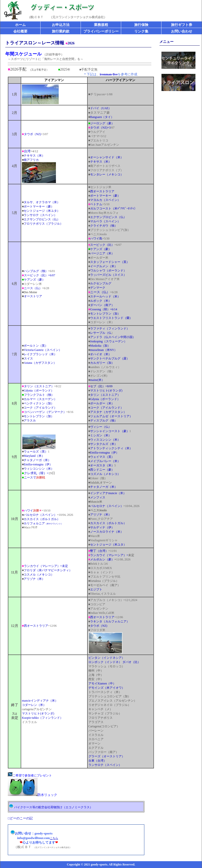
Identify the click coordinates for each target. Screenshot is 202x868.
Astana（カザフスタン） (39, 363)
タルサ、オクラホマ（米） (41, 202)
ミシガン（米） (100, 435)
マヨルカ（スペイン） (105, 200)
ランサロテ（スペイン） (40, 215)
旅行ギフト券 (182, 25)
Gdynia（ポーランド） (39, 391)
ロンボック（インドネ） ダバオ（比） (114, 662)
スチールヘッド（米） (105, 296)
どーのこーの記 (21, 818)
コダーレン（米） (34, 705)
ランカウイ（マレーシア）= (108, 555)
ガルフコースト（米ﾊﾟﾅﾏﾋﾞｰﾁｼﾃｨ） (114, 208)
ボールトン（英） (35, 346)
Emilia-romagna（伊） (38, 464)
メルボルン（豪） (102, 559)
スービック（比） (102, 245)
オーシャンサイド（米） (106, 157)
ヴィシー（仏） (100, 427)
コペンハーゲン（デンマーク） (45, 412)
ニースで (35, 477)
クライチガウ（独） (104, 226)
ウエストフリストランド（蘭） (111, 318)
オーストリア (32, 296)
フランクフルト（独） (38, 395)
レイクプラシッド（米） (39, 354)
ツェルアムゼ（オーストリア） (111, 416)
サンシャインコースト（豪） (109, 431)
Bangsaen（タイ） (102, 117)
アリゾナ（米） (101, 515)
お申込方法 (61, 25)
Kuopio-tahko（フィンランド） (42, 718)
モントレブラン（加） (104, 314)
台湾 (27, 151)
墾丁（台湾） (99, 551)
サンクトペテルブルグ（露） (109, 358)
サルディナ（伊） (102, 527)
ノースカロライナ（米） (107, 532)
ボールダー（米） (101, 403)
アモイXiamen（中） (102, 683)
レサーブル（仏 (100, 333)
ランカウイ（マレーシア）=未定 (45, 566)
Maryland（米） (34, 456)
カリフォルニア (42, 523)
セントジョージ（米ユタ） (41, 211)
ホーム (20, 25)
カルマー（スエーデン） (40, 399)
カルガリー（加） (101, 363)
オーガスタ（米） (102, 465)
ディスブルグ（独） (104, 421)
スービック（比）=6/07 (39, 275)
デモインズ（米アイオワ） (107, 688)
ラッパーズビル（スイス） (108, 275)
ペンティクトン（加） (39, 403)
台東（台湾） (97, 761)
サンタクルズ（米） (104, 444)
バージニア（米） (102, 253)
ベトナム (96, 204)
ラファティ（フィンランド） (110, 328)
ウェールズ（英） (35, 452)
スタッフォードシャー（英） (110, 262)
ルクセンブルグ (101, 283)
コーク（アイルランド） (39, 408)
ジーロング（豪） (102, 123)
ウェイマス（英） (101, 457)
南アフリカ (31, 160)
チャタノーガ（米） (36, 460)
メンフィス (97, 497)
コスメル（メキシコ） (38, 575)
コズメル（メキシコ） (104, 474)
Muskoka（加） (99, 346)
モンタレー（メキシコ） (106, 174)
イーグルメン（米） (103, 266)
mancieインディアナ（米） (40, 701)
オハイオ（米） (101, 354)
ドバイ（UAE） (100, 108)
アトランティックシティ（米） (110, 448)
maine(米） (97, 380)
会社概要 (20, 31)
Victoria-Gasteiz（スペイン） (43, 350)
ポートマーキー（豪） (38, 206)
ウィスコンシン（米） (105, 440)
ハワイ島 (96, 238)
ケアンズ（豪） (33, 280)
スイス (28, 358)
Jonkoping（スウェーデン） (109, 341)
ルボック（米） (100, 301)
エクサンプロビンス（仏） (41, 219)
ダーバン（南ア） (101, 305)
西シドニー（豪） (102, 470)
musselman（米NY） (103, 350)
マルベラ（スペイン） (105, 221)
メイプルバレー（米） (104, 461)
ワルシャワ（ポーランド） (107, 271)
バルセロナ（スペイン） (40, 515)
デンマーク (97, 288)
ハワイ (30, 511)
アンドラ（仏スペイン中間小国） (112, 337)
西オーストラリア (102, 191)
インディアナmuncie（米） (108, 493)
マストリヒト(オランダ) (38, 713)
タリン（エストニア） (38, 386)
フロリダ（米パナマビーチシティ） (48, 570)
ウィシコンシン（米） (39, 469)
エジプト (96, 589)
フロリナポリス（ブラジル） (43, 224)
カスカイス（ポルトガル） (41, 519)
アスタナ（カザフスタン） (107, 412)
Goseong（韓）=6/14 (104, 309)
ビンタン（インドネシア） (107, 658)
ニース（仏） (33, 288)
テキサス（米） (33, 156)
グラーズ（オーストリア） (107, 756)
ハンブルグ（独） (35, 271)
